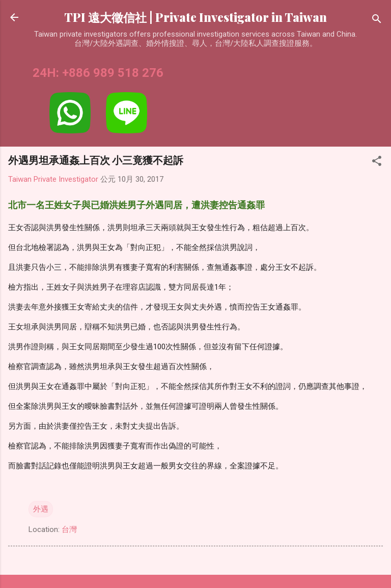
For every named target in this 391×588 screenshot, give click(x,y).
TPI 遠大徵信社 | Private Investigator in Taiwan (195, 17)
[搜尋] (377, 21)
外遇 (41, 509)
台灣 (69, 529)
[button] (377, 163)
